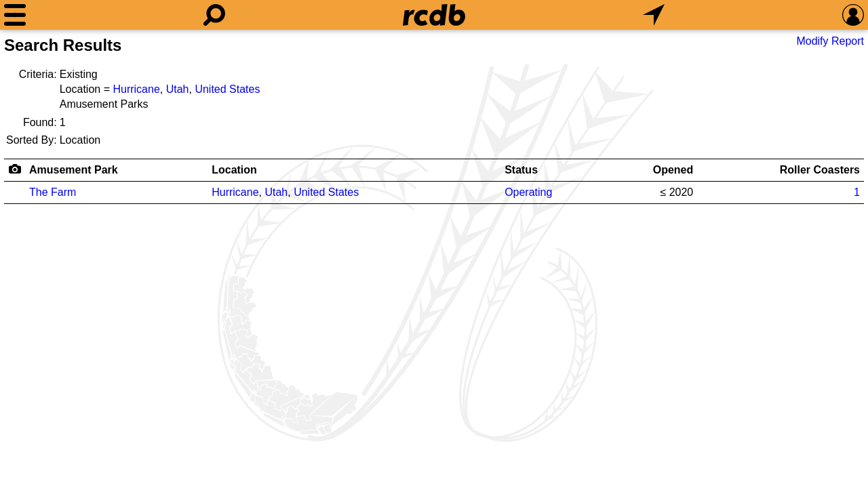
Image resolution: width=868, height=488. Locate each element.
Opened (673, 170)
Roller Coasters (820, 170)
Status (521, 170)
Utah (178, 89)
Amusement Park (74, 170)
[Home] (434, 15)
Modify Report (830, 41)
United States (227, 89)
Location (234, 170)
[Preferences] (853, 15)
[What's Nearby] (654, 15)
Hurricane (136, 89)
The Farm (53, 192)
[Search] (214, 15)
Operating (528, 192)
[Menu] (15, 15)
